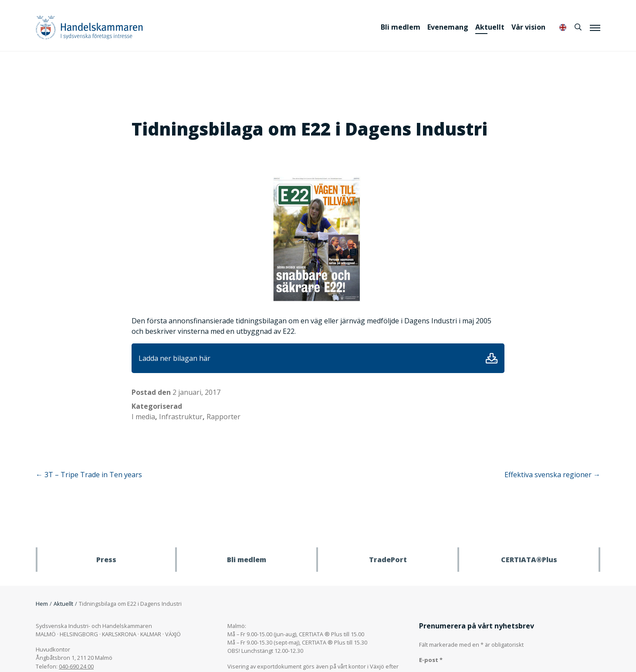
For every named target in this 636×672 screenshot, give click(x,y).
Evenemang (448, 27)
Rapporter (223, 417)
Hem (42, 604)
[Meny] (595, 27)
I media (143, 417)
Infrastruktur (181, 417)
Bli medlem (401, 27)
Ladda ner (492, 358)
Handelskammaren (89, 27)
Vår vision (528, 27)
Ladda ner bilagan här (174, 358)
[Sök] (578, 27)
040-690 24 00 (76, 666)
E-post (431, 660)
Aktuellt (490, 27)
